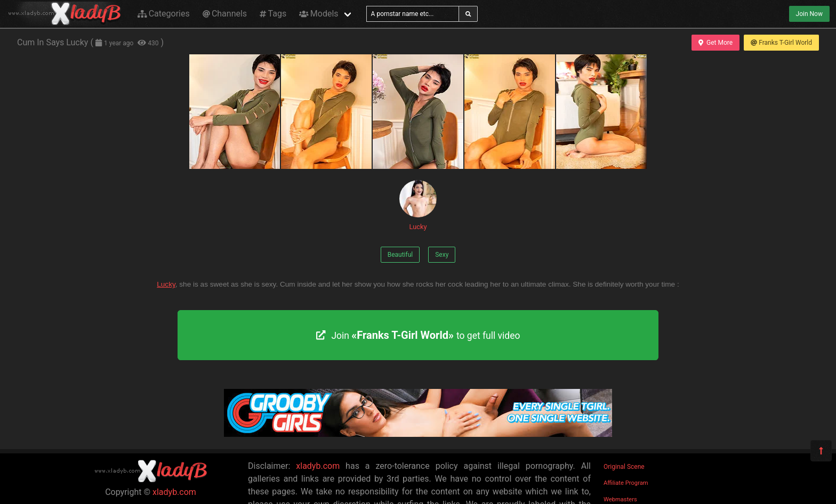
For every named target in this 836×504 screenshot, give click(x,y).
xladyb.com (174, 492)
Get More (716, 43)
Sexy (442, 255)
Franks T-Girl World (781, 43)
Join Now (809, 14)
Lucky (418, 205)
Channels (225, 14)
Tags (273, 14)
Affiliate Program (626, 483)
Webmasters (620, 499)
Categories (164, 14)
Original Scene (624, 467)
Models (319, 14)
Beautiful (400, 255)
